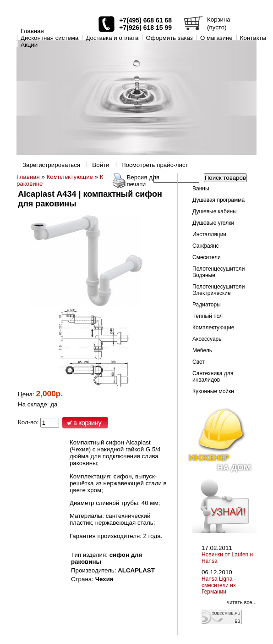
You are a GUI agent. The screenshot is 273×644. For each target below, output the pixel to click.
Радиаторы (207, 305)
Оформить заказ (169, 38)
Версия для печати (143, 181)
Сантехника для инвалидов (213, 377)
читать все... (242, 602)
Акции (29, 45)
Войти (101, 165)
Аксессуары (207, 339)
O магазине (216, 38)
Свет (199, 362)
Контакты (253, 38)
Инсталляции (209, 234)
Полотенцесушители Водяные (218, 272)
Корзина (219, 19)
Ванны (201, 189)
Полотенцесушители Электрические (218, 290)
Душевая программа (218, 200)
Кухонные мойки (213, 391)
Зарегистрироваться (51, 165)
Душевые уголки (213, 223)
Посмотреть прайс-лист (155, 165)
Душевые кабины (215, 211)
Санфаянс (206, 246)
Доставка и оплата (112, 38)
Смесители (207, 257)
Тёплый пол (207, 316)
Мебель (202, 350)
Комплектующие (70, 177)
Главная (32, 31)
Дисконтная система (49, 38)
